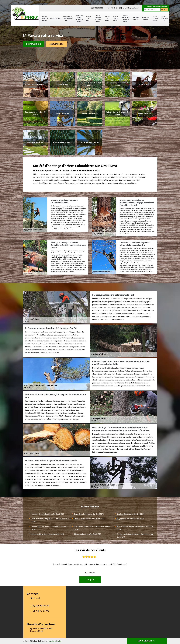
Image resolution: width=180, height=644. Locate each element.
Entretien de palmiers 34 (164, 19)
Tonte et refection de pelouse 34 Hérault (126, 19)
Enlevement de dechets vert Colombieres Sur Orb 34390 (136, 528)
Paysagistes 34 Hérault (146, 19)
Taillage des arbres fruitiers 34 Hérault (79, 19)
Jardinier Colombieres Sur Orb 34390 (131, 514)
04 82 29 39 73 (97, 8)
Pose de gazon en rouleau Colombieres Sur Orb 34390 (49, 528)
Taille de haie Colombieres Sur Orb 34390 (90, 519)
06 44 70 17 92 (111, 8)
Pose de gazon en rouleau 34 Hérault (98, 19)
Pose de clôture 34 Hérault (155, 19)
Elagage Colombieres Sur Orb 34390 (131, 519)
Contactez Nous (56, 44)
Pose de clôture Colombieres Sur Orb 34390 (48, 514)
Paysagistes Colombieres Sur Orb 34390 (89, 514)
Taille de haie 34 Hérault (116, 19)
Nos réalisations (34, 44)
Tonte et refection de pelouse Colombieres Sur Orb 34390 (50, 520)
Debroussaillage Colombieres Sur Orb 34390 (48, 534)
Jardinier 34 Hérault (136, 19)
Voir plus (90, 579)
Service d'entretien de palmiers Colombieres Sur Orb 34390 (135, 536)
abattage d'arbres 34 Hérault (44, 19)
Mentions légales (55, 641)
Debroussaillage (55, 19)
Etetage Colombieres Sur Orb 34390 (88, 534)
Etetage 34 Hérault (89, 19)
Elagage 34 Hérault (107, 19)
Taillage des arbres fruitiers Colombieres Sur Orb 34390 (92, 528)
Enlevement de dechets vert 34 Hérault (68, 19)
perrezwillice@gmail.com (129, 8)
